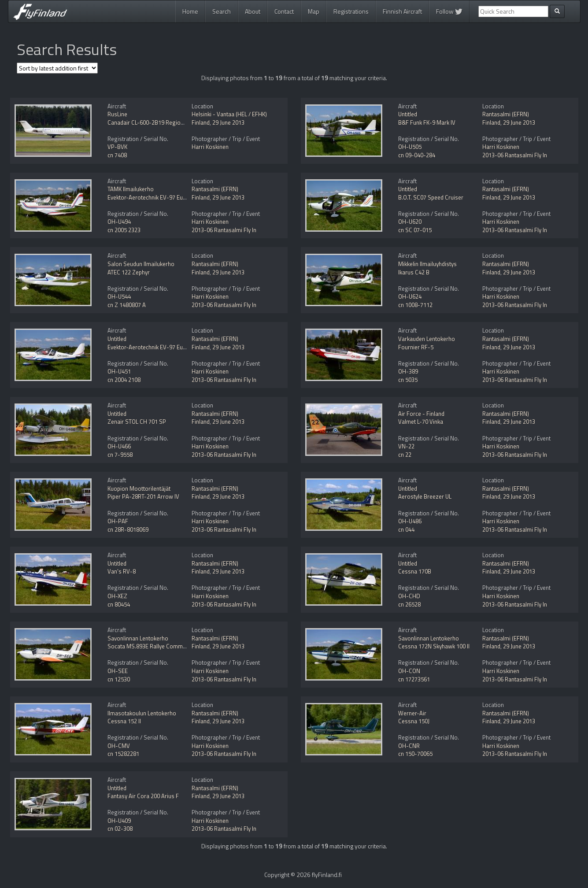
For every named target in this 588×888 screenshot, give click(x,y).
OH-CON (409, 671)
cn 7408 (117, 155)
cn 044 (406, 529)
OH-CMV (119, 746)
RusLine (117, 114)
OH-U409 (119, 821)
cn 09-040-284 (417, 155)
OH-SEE (118, 671)
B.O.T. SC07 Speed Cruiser (431, 197)
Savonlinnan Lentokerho (138, 638)
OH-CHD (409, 596)
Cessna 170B (415, 571)
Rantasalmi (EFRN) (506, 114)
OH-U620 (410, 222)
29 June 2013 (228, 122)
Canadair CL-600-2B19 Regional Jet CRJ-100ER (166, 122)
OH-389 (408, 371)
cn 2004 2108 (124, 380)
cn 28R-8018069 (128, 529)
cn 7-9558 (120, 455)
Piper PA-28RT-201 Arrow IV (143, 496)
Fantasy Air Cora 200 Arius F (143, 796)
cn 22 (405, 455)
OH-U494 (119, 222)
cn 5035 (408, 380)
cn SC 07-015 (415, 230)
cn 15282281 (123, 754)
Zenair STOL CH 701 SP (137, 422)
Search (222, 11)
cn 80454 (119, 604)
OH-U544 (119, 296)
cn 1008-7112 (415, 305)
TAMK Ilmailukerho (131, 189)
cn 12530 (119, 679)
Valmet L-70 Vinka (421, 422)
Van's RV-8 (122, 571)
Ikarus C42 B (414, 272)
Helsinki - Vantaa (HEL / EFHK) (229, 114)
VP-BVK (117, 147)
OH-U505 (410, 147)
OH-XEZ (117, 596)
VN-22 (406, 446)
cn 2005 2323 (124, 230)
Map (314, 11)
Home (190, 11)
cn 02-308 (120, 829)
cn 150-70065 (415, 754)
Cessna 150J (414, 721)
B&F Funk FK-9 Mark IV (427, 122)
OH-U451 (119, 371)
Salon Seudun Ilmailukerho (141, 264)
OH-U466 (119, 446)
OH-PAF (118, 521)
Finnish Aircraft (402, 11)
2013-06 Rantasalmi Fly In (515, 155)
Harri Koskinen (210, 147)
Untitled (408, 114)
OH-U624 (410, 296)
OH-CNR (409, 746)
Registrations (351, 11)
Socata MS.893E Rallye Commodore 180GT (161, 646)
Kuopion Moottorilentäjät (139, 488)
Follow (449, 11)
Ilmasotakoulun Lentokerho (142, 713)
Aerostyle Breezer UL (425, 496)
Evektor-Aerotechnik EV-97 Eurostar (153, 197)
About (253, 11)
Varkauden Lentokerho (427, 339)
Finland (201, 122)
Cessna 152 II (124, 721)
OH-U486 (410, 521)
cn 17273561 (414, 679)
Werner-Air (412, 713)
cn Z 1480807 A (127, 305)
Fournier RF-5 (416, 347)
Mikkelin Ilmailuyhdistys (427, 264)
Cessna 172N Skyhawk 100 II (434, 646)
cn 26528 (409, 604)
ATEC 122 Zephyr (129, 272)
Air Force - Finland (421, 414)
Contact (284, 11)
